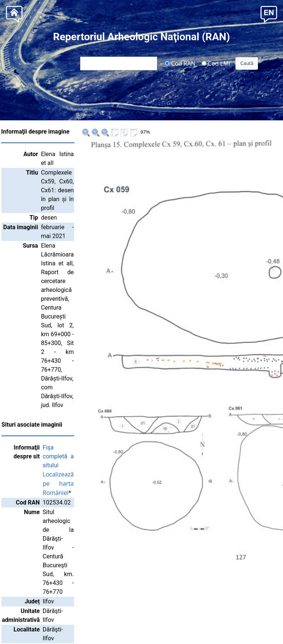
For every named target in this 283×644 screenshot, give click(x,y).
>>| (272, 132)
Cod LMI (216, 63)
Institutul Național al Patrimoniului (141, 630)
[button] (269, 13)
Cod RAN (180, 63)
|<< (234, 132)
